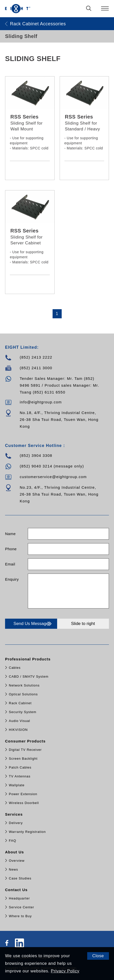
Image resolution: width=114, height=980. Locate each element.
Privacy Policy (65, 971)
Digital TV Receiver (25, 750)
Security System (23, 712)
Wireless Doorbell (24, 803)
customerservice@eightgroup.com (53, 477)
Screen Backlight (23, 759)
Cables (15, 668)
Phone (11, 549)
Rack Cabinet (20, 703)
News (14, 869)
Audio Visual (19, 721)
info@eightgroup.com (41, 402)
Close (98, 956)
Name (10, 534)
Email (10, 564)
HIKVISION (18, 730)
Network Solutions (24, 685)
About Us (15, 852)
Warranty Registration (27, 832)
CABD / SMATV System (29, 677)
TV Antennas (20, 776)
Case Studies (20, 878)
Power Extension (23, 794)
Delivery (16, 823)
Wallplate (17, 785)
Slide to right (83, 624)
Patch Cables (20, 767)
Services (15, 814)
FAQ (13, 841)
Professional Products (28, 659)
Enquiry (12, 579)
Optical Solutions (23, 694)
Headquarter (19, 898)
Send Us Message (33, 624)
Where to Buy (20, 916)
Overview (17, 861)
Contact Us (17, 890)
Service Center (21, 907)
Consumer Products (26, 741)
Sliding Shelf (21, 36)
